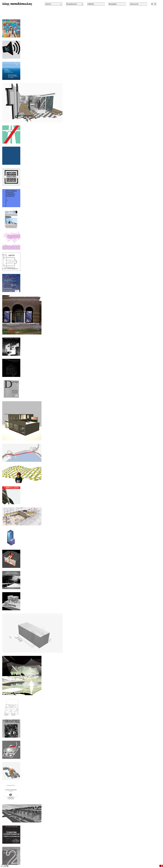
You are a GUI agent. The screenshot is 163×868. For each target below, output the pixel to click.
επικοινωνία (134, 4)
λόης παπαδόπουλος (17, 4)
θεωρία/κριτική (75, 4)
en (155, 4)
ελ (152, 4)
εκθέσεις (91, 4)
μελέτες (53, 4)
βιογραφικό (113, 4)
